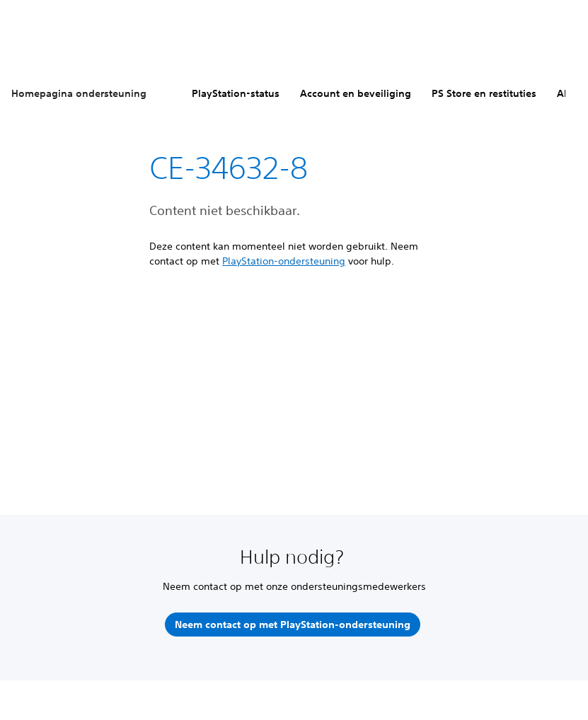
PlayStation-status (236, 93)
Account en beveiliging (356, 93)
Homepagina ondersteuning (79, 93)
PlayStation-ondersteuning (284, 261)
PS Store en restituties (484, 93)
